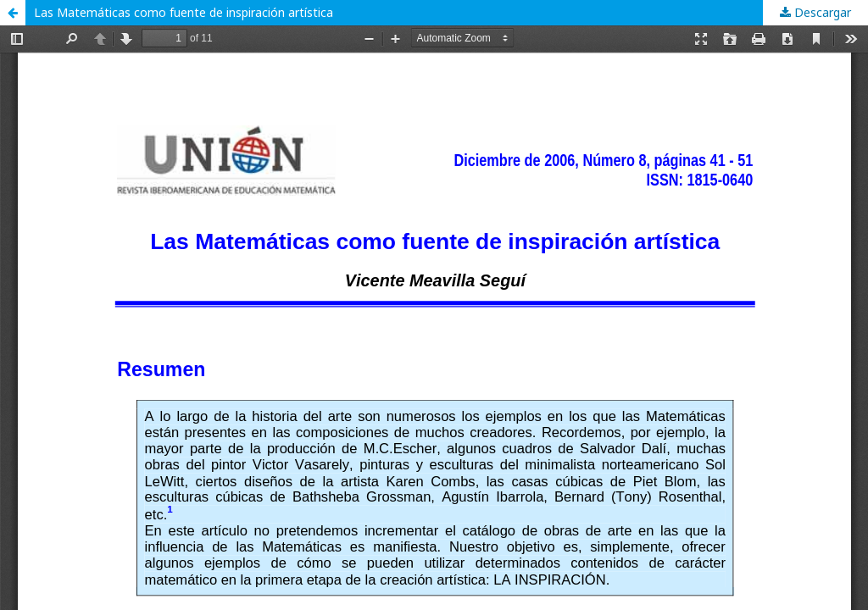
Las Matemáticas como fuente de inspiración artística (184, 12)
